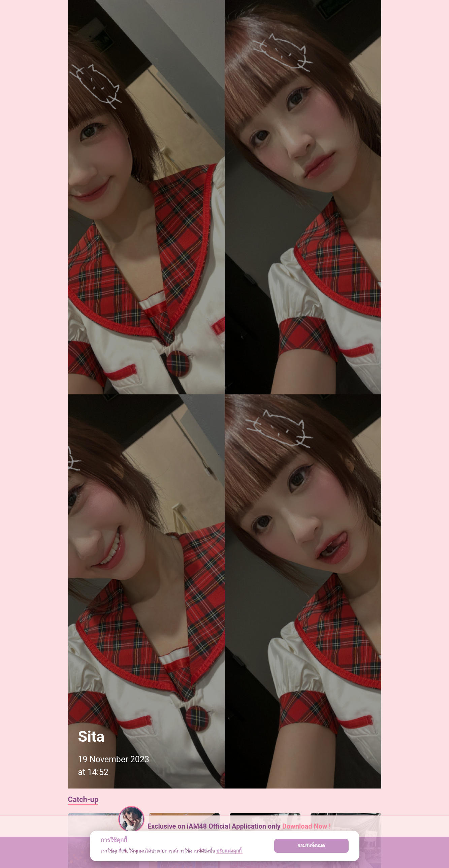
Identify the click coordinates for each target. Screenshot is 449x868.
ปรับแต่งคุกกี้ (229, 851)
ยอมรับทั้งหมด (311, 846)
